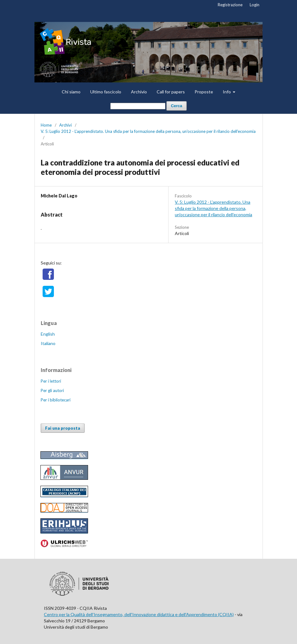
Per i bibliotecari (56, 400)
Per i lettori (51, 381)
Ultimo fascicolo (106, 92)
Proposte (204, 92)
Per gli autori (52, 390)
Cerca (176, 106)
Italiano (48, 343)
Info (227, 92)
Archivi (65, 125)
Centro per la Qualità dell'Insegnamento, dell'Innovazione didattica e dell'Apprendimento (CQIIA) (139, 614)
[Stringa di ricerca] (138, 106)
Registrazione (230, 5)
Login (255, 5)
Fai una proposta (63, 428)
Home (46, 125)
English (48, 334)
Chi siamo (71, 92)
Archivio (139, 92)
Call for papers (171, 92)
